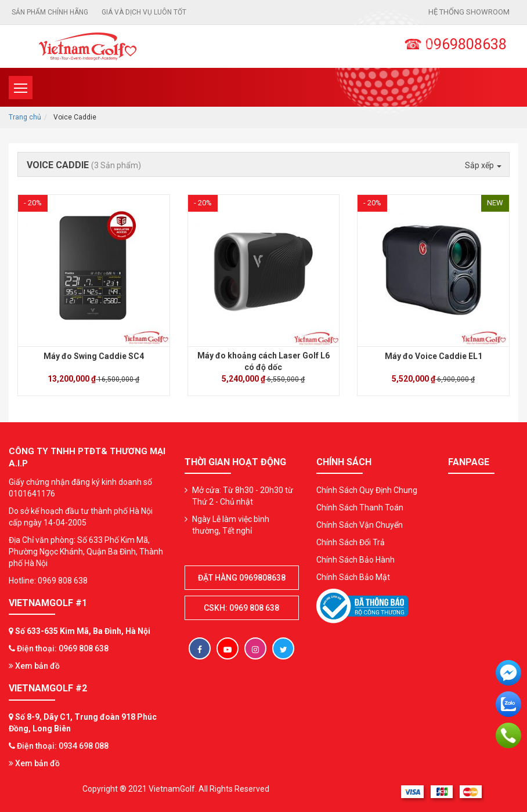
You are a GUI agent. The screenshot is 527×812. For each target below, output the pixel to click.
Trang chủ (25, 117)
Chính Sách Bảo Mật (353, 577)
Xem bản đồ (34, 666)
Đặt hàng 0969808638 (242, 578)
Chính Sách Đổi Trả (351, 542)
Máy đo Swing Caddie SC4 (94, 356)
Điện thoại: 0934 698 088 (63, 746)
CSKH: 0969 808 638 (241, 608)
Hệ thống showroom (469, 12)
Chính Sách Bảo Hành (355, 560)
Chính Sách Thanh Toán (360, 507)
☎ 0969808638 (455, 44)
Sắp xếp (483, 165)
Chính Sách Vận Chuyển (360, 525)
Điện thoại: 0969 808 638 (63, 648)
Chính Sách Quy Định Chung (367, 490)
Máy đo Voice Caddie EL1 (434, 356)
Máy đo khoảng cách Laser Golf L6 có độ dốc (263, 361)
